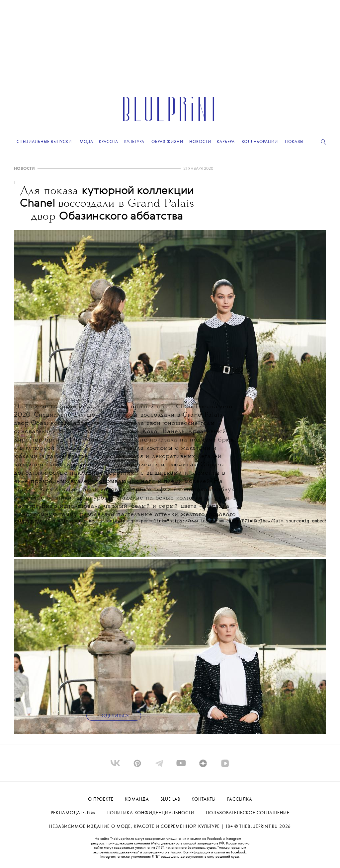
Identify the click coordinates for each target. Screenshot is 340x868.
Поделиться (114, 716)
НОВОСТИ (24, 169)
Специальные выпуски (44, 142)
